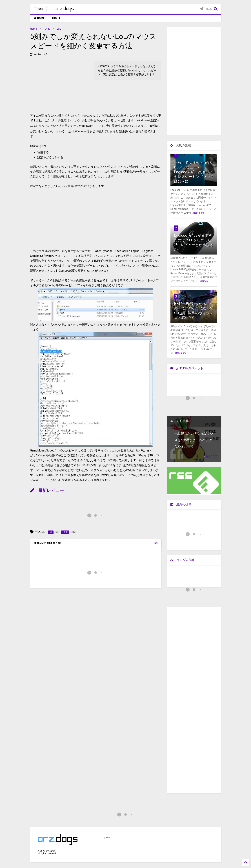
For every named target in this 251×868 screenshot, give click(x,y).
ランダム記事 (183, 560)
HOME (39, 18)
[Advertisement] (60, 86)
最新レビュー (47, 491)
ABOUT (56, 18)
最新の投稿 (181, 504)
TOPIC (47, 29)
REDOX (212, 457)
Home (34, 29)
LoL (59, 29)
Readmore (199, 213)
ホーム (107, 838)
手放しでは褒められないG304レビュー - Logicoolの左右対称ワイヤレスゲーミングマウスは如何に (194, 172)
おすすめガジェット (187, 368)
